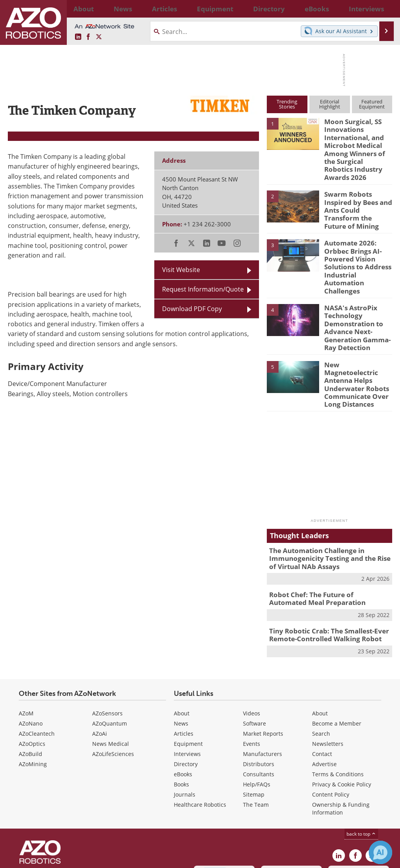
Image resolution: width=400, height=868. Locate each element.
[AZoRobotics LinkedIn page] (78, 37)
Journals (185, 733)
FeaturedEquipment (372, 104)
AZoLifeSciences (113, 693)
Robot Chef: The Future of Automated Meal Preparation (325, 541)
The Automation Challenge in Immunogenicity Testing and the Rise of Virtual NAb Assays (328, 503)
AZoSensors (107, 652)
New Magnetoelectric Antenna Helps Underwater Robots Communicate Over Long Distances (356, 336)
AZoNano (31, 662)
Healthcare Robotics (200, 743)
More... (385, 9)
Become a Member (337, 662)
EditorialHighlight (330, 104)
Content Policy (331, 733)
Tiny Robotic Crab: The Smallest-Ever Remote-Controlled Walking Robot (323, 575)
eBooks (183, 713)
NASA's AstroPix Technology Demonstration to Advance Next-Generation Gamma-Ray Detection (354, 289)
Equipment (188, 682)
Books (181, 723)
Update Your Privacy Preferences (67, 858)
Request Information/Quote (203, 289)
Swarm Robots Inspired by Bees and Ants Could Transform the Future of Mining (356, 190)
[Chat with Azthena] (380, 852)
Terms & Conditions (338, 713)
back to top (361, 772)
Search (321, 672)
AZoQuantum (110, 662)
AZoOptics (32, 682)
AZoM (26, 652)
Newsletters (328, 682)
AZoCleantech (37, 672)
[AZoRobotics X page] (99, 37)
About (182, 652)
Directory (186, 703)
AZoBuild (30, 693)
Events (252, 682)
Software (254, 662)
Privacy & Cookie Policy (342, 723)
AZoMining (33, 703)
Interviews (187, 693)
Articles (184, 672)
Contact (322, 693)
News (181, 662)
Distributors (259, 703)
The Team (256, 743)
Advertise (324, 703)
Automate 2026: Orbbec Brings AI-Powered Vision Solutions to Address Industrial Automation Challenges (357, 238)
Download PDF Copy (192, 309)
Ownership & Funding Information (341, 747)
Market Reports (263, 672)
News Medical (111, 682)
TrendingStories (287, 104)
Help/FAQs (257, 723)
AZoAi (100, 672)
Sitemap (254, 733)
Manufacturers (262, 693)
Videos (252, 652)
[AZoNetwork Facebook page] (88, 37)
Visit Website (181, 269)
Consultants (259, 713)
